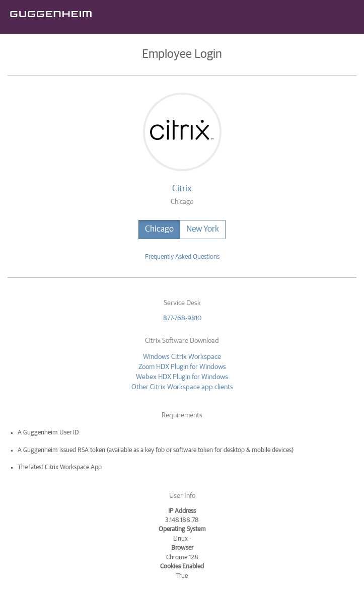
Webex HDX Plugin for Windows (182, 377)
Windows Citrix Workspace (182, 357)
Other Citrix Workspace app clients (182, 387)
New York (203, 229)
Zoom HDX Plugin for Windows (182, 367)
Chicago (159, 229)
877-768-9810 (182, 318)
